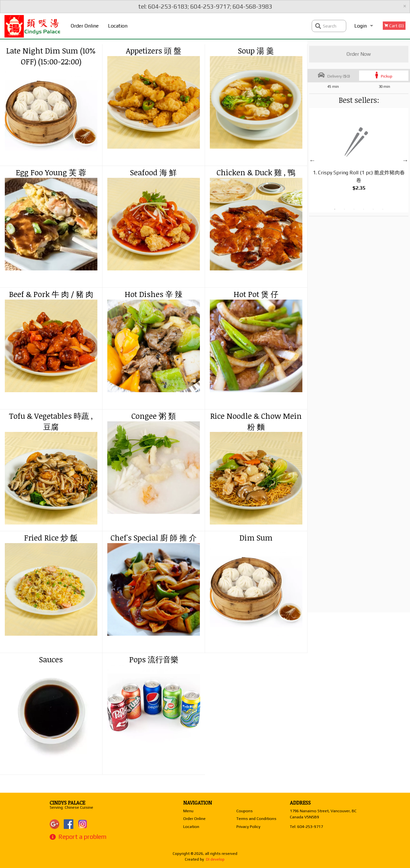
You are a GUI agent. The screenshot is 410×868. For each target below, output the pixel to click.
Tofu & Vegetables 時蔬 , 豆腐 (51, 421)
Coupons (245, 811)
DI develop (215, 859)
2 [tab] (344, 209)
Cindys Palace (67, 803)
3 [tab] (354, 209)
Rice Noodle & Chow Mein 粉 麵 (256, 421)
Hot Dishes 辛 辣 (154, 294)
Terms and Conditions (256, 818)
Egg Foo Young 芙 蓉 (51, 172)
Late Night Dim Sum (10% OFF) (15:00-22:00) (51, 56)
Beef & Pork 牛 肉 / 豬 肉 (51, 294)
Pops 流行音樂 (154, 659)
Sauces (51, 659)
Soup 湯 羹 (256, 50)
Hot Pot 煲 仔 (256, 294)
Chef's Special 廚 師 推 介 (154, 537)
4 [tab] (364, 209)
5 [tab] (373, 209)
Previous (312, 160)
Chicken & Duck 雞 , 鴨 (256, 172)
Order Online (85, 26)
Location (118, 26)
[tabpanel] (359, 156)
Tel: (306, 827)
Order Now (359, 54)
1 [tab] (335, 209)
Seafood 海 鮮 (153, 172)
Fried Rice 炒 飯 (51, 537)
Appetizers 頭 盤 (154, 50)
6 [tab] (383, 209)
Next (405, 160)
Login (361, 26)
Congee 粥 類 (154, 416)
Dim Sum (256, 537)
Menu (188, 811)
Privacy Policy (248, 827)
